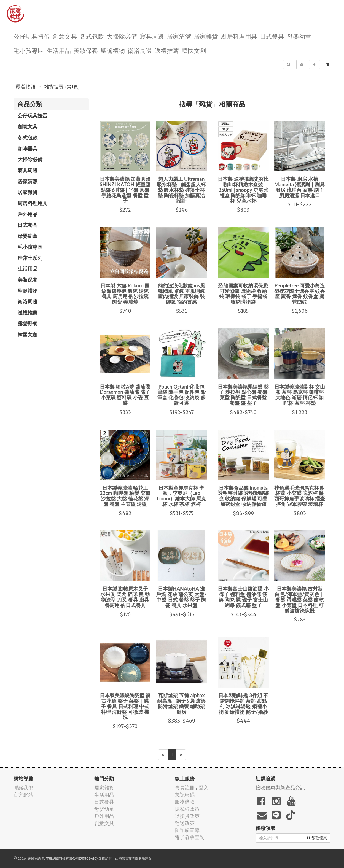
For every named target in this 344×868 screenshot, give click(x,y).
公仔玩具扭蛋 (32, 36)
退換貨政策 (187, 816)
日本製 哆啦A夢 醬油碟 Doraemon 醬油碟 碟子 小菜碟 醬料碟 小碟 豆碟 (125, 395)
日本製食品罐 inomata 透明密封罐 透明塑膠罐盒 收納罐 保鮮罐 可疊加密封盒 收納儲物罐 (243, 496)
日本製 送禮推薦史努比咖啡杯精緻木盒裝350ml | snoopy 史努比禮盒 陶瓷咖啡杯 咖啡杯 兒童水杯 (243, 190)
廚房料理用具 (239, 36)
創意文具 (65, 36)
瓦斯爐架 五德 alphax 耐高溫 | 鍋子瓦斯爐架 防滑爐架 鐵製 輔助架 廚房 (181, 703)
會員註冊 (185, 788)
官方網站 (23, 795)
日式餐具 (272, 36)
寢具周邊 (152, 36)
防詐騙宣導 (187, 830)
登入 (204, 788)
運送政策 (185, 823)
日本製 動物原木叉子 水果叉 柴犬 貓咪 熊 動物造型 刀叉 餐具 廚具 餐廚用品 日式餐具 (125, 597)
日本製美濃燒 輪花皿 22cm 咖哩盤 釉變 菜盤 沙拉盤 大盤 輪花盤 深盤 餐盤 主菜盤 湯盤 (125, 496)
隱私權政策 (187, 809)
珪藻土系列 (30, 258)
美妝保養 (86, 50)
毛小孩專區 (29, 50)
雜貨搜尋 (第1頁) (62, 87)
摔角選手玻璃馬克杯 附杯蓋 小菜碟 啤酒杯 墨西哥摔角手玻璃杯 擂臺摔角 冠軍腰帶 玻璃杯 (300, 496)
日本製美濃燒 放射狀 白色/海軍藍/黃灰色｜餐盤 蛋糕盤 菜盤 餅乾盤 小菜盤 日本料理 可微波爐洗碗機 (299, 599)
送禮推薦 (167, 50)
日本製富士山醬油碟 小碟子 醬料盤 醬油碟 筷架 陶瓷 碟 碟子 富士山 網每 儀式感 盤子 (243, 597)
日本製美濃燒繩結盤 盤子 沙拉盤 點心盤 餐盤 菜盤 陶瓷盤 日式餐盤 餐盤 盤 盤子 (243, 395)
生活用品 (59, 50)
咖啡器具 (28, 149)
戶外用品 (28, 214)
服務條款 (185, 802)
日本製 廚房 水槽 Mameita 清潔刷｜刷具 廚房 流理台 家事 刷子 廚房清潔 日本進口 (299, 187)
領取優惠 (317, 838)
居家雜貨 (206, 36)
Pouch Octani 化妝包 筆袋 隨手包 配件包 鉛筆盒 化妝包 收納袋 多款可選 (182, 395)
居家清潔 (179, 36)
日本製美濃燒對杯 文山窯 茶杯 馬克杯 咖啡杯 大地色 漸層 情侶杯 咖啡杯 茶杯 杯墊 (300, 395)
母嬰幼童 (299, 36)
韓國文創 (194, 50)
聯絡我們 (23, 788)
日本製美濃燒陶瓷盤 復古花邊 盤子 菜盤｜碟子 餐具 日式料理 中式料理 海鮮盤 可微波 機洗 (125, 706)
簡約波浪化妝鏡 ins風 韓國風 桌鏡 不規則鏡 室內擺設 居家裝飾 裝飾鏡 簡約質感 (182, 294)
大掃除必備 (122, 36)
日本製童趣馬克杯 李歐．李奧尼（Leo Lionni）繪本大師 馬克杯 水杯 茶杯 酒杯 (181, 496)
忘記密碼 (185, 795)
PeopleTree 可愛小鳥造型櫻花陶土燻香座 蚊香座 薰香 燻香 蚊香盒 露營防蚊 (300, 294)
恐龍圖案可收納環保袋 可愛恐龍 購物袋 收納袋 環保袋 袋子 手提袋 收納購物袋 (243, 294)
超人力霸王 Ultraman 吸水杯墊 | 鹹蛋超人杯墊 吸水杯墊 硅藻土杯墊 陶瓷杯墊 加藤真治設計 (181, 190)
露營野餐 (28, 324)
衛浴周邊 (140, 50)
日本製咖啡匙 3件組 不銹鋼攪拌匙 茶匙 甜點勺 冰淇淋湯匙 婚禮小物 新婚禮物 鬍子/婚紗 (243, 703)
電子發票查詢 (190, 837)
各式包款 (92, 36)
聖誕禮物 (113, 50)
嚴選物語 (26, 87)
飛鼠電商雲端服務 (132, 858)
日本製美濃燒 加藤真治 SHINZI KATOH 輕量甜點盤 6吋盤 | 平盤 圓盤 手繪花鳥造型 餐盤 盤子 (125, 190)
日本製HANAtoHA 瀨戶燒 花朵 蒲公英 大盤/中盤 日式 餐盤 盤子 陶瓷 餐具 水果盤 (181, 597)
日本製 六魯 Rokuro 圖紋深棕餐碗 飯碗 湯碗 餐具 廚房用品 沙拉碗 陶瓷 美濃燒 (125, 294)
